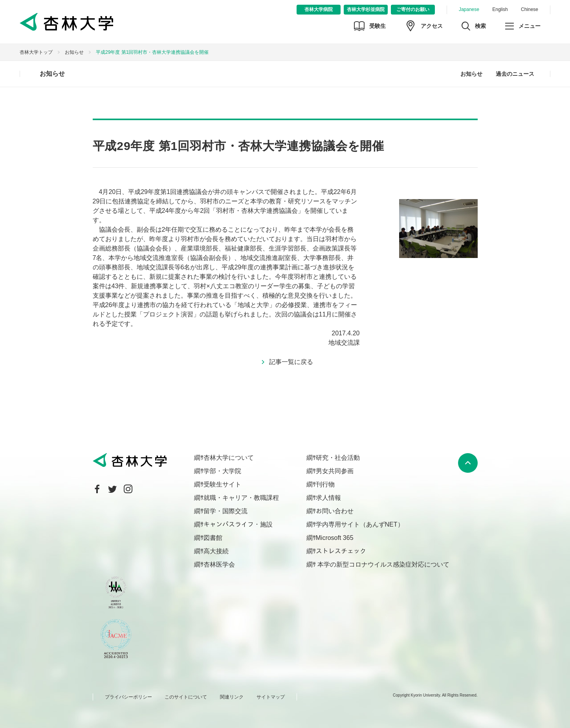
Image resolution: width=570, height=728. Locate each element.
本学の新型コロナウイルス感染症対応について (383, 564)
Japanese (469, 9)
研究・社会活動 (338, 458)
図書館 (213, 538)
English (500, 9)
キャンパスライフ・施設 (238, 524)
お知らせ (74, 52)
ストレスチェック (341, 551)
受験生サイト (222, 484)
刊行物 (325, 484)
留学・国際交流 (225, 511)
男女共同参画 (335, 471)
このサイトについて (186, 697)
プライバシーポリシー (128, 697)
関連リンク (232, 697)
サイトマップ (271, 697)
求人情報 (328, 498)
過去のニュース (515, 74)
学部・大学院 (222, 471)
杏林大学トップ (36, 52)
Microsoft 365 (335, 538)
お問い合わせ (335, 511)
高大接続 (216, 551)
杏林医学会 (219, 564)
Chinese (530, 9)
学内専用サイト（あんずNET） (360, 524)
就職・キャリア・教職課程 (241, 498)
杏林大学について (229, 458)
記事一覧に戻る (291, 362)
